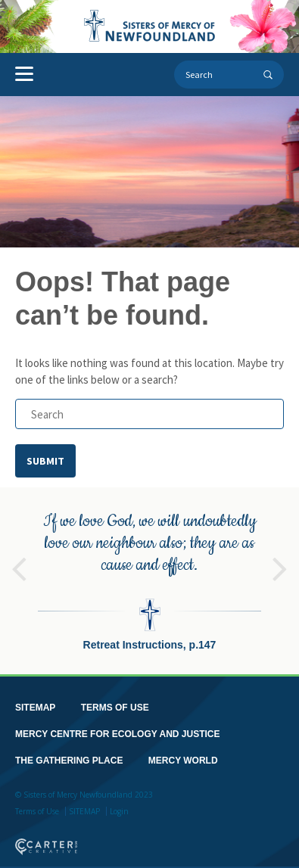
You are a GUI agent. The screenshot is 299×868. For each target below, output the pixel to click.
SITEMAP (35, 708)
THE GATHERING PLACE (69, 761)
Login (119, 811)
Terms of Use (37, 811)
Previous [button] (19, 562)
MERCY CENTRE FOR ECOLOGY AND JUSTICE (117, 734)
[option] (149, 581)
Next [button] (280, 562)
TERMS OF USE (115, 708)
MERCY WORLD (183, 761)
